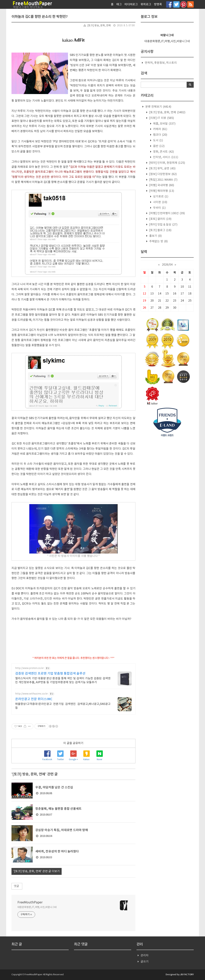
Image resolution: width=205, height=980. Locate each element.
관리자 (145, 955)
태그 (119, 4)
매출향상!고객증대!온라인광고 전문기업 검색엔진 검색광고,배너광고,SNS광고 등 (63, 706)
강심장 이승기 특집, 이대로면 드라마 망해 (62, 830)
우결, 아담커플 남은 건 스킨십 (54, 787)
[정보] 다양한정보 (163, 174)
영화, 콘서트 (163, 152)
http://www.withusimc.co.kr (32, 694)
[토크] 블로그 (160, 230)
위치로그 (146, 4)
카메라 (160, 129)
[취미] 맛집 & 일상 (163, 225)
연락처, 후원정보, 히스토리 (161, 63)
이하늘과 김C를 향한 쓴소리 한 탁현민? (40, 17)
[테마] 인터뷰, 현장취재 (167, 163)
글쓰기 (145, 962)
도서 (158, 140)
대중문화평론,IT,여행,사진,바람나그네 (37, 907)
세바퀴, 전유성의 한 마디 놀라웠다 (57, 852)
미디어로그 (131, 4)
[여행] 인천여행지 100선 (167, 213)
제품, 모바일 (164, 124)
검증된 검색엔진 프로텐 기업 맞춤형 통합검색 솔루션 (50, 674)
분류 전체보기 (158, 107)
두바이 (159, 208)
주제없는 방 (158, 241)
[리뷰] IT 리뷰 (161, 118)
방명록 (158, 4)
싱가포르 (160, 197)
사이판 (160, 202)
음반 (158, 146)
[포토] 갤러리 (160, 219)
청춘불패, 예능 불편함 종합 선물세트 (58, 809)
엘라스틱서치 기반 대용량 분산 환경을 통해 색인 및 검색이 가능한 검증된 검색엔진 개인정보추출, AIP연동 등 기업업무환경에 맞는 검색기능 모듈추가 (63, 680)
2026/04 (167, 265)
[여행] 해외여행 (161, 191)
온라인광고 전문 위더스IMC (34, 699)
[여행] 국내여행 (161, 185)
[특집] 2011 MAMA (163, 180)
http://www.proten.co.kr (29, 668)
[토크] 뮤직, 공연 (162, 169)
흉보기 (155, 236)
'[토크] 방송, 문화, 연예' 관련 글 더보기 (37, 871)
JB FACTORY (187, 975)
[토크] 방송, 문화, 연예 (99, 26)
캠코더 (160, 135)
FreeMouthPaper (30, 902)
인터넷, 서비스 (165, 157)
